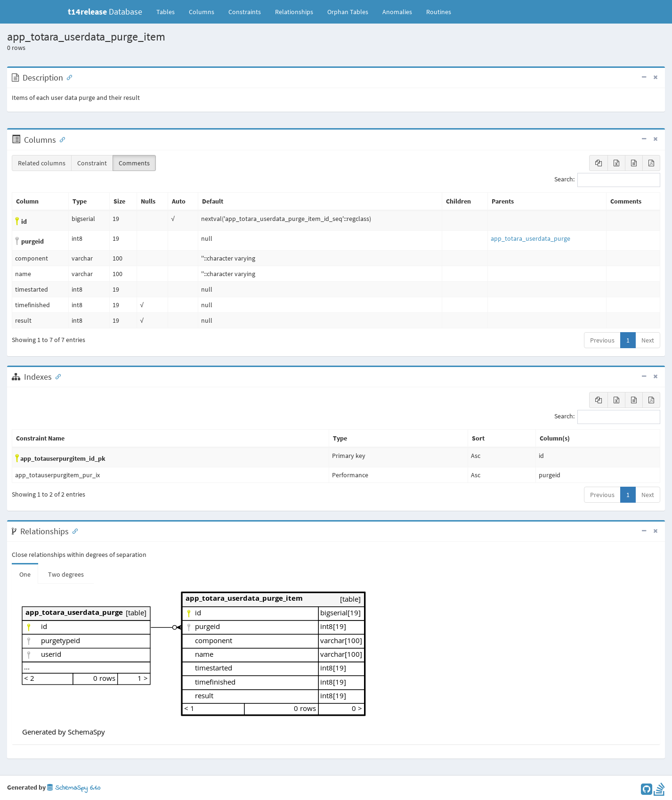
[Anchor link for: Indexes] (56, 376)
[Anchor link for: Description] (67, 77)
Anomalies (397, 12)
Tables (169, 11)
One (25, 574)
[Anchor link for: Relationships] (73, 531)
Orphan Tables (348, 12)
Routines (439, 12)
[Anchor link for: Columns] (60, 139)
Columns (202, 12)
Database (105, 12)
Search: (607, 180)
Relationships (294, 12)
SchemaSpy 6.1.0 (74, 788)
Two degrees (66, 574)
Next (648, 340)
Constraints (245, 12)
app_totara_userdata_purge (530, 238)
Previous (602, 340)
